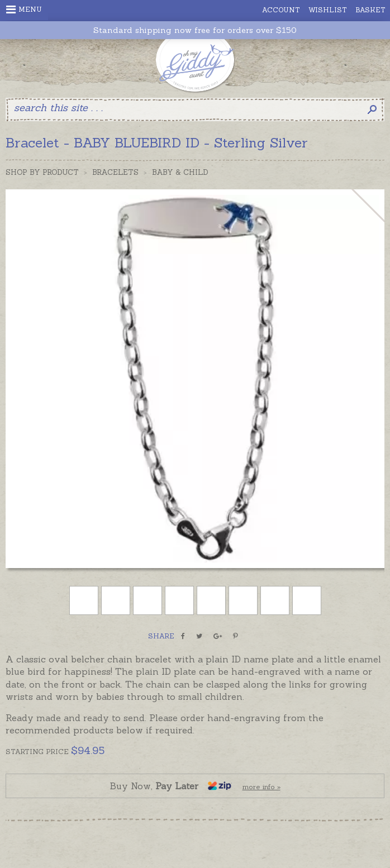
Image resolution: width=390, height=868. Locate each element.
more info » (261, 787)
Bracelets (115, 172)
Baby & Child (180, 172)
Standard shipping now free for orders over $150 (195, 30)
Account (281, 10)
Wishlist (328, 10)
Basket (370, 10)
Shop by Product (42, 172)
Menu (24, 9)
